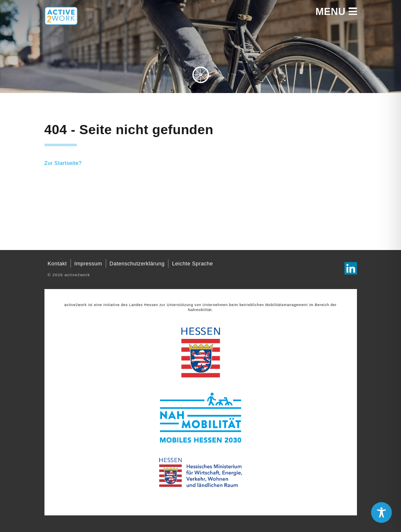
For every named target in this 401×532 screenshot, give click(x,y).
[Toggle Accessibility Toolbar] (381, 512)
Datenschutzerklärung (137, 264)
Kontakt (57, 264)
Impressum (88, 264)
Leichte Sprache (192, 264)
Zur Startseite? (63, 163)
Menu (336, 12)
